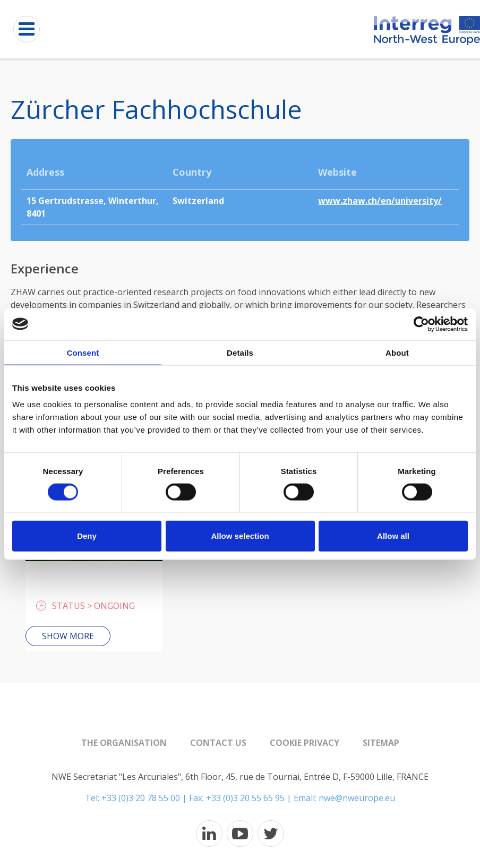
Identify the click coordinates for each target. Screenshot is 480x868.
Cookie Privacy (305, 743)
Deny (87, 536)
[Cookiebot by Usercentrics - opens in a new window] (421, 324)
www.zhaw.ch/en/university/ (380, 201)
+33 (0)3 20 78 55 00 (141, 798)
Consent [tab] (83, 352)
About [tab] (397, 352)
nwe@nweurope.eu (357, 798)
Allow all (393, 536)
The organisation (124, 743)
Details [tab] (240, 352)
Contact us (218, 743)
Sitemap (381, 743)
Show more (68, 636)
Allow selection (240, 536)
